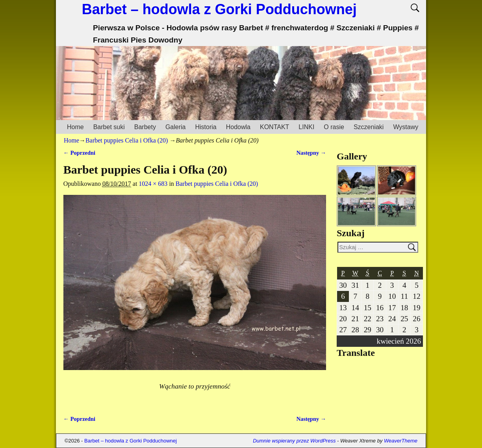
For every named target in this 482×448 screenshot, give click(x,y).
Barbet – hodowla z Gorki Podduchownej (219, 9)
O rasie (334, 127)
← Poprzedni (79, 153)
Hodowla (238, 127)
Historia (206, 127)
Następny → (311, 153)
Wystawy (406, 127)
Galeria (176, 127)
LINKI (306, 127)
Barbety (145, 127)
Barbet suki (109, 127)
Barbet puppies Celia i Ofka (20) (127, 140)
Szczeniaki (369, 127)
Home (75, 127)
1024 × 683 (153, 184)
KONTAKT (274, 127)
